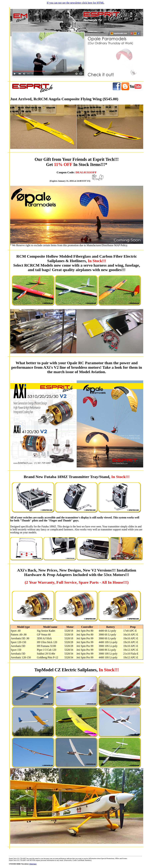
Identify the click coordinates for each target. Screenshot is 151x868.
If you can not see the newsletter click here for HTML (75, 3)
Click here (33, 864)
